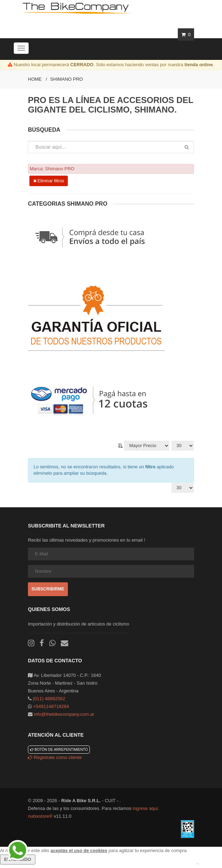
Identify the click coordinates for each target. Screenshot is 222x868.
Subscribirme (48, 589)
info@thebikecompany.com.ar (64, 714)
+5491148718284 (51, 706)
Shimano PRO (66, 79)
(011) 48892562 (49, 699)
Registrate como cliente (55, 757)
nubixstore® (40, 816)
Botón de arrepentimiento (59, 750)
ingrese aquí (145, 808)
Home (35, 79)
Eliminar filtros (49, 181)
